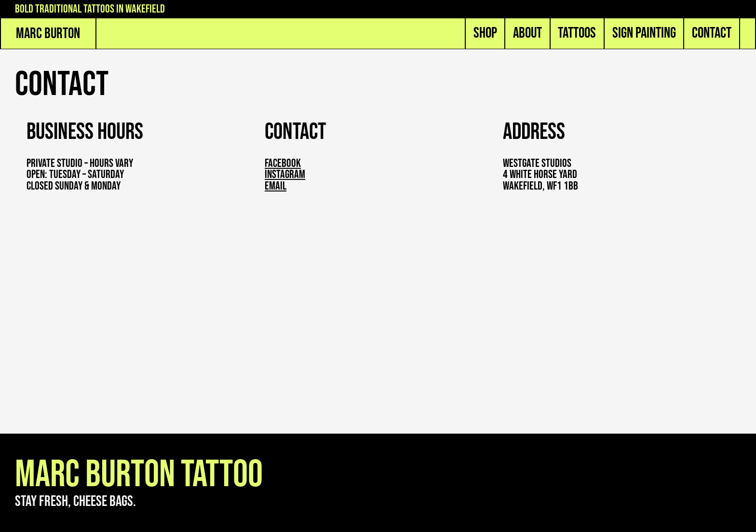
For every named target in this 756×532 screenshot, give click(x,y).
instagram (285, 175)
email (276, 186)
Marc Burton (48, 34)
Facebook (283, 164)
